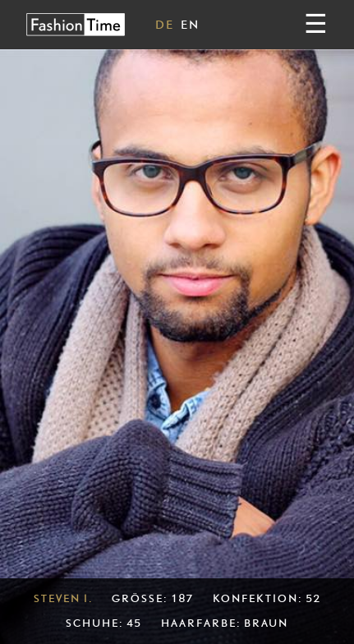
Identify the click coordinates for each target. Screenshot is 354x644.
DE (165, 24)
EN (190, 24)
